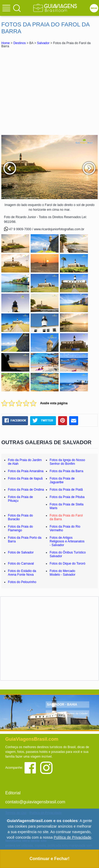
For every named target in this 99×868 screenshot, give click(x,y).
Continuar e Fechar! (49, 859)
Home (6, 43)
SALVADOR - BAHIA (62, 705)
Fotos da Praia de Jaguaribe (62, 480)
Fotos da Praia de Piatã (66, 490)
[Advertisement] (50, 91)
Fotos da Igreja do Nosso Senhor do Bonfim (67, 462)
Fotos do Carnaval (21, 564)
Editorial (13, 793)
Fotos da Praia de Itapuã (25, 478)
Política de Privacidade (72, 837)
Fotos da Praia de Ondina (26, 490)
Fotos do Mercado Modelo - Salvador (62, 573)
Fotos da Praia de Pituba (67, 497)
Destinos (20, 43)
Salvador (43, 43)
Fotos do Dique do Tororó (67, 564)
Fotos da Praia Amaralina (26, 471)
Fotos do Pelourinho (22, 582)
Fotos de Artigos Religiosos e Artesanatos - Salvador (67, 541)
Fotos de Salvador (21, 552)
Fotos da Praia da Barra (66, 471)
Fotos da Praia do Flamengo (20, 528)
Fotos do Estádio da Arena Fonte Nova (22, 573)
